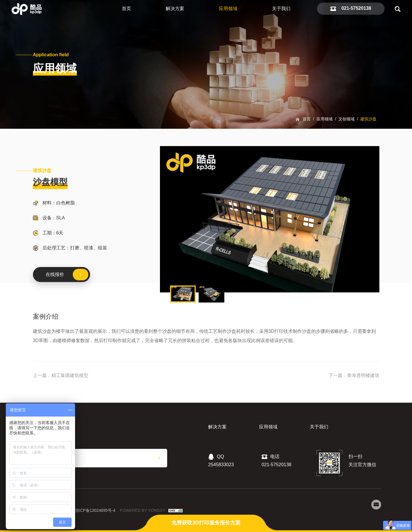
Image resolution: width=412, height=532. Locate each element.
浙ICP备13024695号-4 (95, 510)
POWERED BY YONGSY (143, 510)
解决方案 (175, 9)
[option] (270, 219)
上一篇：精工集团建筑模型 (61, 375)
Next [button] (376, 219)
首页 (126, 9)
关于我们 (281, 9)
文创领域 (346, 119)
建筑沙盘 (368, 119)
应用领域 (228, 9)
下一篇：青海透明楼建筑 (354, 375)
